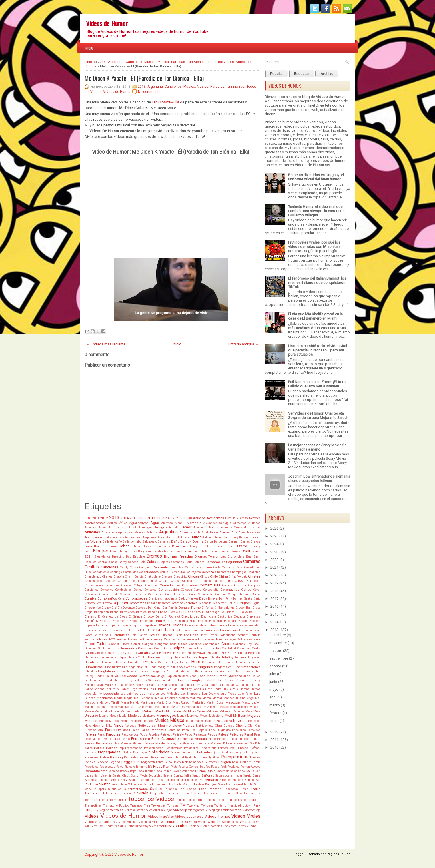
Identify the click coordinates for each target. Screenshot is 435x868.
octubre (276, 651)
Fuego (221, 639)
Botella (203, 551)
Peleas (223, 734)
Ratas (134, 757)
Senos (196, 776)
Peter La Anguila (194, 739)
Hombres (91, 662)
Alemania (194, 523)
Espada (90, 625)
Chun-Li (164, 581)
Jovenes (235, 676)
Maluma (195, 698)
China (223, 576)
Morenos (193, 716)
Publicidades (158, 752)
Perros (136, 739)
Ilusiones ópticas (185, 667)
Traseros (136, 806)
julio (273, 674)
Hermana (241, 653)
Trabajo (255, 800)
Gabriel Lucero (119, 644)
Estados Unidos (170, 625)
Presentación (134, 748)
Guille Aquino (126, 653)
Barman (234, 542)
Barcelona (221, 542)
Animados (252, 527)
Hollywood (254, 657)
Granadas (244, 648)
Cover (257, 590)
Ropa (133, 771)
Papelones (239, 730)
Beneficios (180, 546)
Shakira (134, 780)
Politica (112, 748)
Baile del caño (112, 542)
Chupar (176, 581)
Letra (182, 689)
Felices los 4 (102, 635)
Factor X (149, 630)
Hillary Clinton (137, 657)
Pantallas (174, 730)
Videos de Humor (107, 23)
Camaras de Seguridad (224, 562)
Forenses (243, 635)
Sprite (178, 784)
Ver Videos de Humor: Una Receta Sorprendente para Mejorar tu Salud (317, 415)
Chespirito (180, 577)
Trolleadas (158, 806)
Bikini (230, 546)
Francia (121, 639)
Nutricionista (205, 726)
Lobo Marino (93, 694)
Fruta (181, 639)
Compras (254, 585)
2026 (274, 528)
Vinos (122, 822)
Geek (257, 644)
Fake (179, 630)
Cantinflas (176, 567)
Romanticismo (96, 771)
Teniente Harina (179, 793)
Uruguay (91, 810)
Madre (118, 698)
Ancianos (216, 527)
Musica (150, 62)
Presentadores (154, 748)
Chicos (205, 577)
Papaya (203, 730)
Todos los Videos (221, 62)
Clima (229, 581)
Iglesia (168, 667)
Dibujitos (244, 603)
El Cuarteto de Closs (113, 617)
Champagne (238, 572)
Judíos (101, 680)
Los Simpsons (191, 694)
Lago (225, 685)
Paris (101, 735)
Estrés (212, 625)
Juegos (130, 680)
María (125, 703)
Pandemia (158, 730)
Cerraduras (178, 572)
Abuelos (199, 518)
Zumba (252, 826)
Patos (189, 735)
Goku (158, 648)
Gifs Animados (125, 648)
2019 (274, 583)
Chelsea (167, 577)
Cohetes (126, 585)
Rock (224, 767)
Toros (221, 800)
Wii (258, 822)
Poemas (216, 743)
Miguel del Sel (177, 711)
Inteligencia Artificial (164, 671)
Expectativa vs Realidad (244, 625)
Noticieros (174, 726)
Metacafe (226, 707)
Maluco (184, 698)
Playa (150, 743)
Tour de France (237, 800)
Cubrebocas (206, 594)
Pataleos (166, 735)
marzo (275, 705)
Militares (213, 711)
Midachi (148, 711)
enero (274, 721)
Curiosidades (136, 598)
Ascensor (92, 537)
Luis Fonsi (245, 694)
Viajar (168, 810)
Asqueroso (150, 537)
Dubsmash (101, 612)
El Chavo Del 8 (246, 612)
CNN (248, 581)
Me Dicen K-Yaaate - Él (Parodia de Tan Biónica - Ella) (144, 78)
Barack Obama (192, 541)
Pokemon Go (245, 743)
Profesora (91, 752)
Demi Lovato (104, 603)
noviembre (278, 643)
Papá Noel (189, 730)
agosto (275, 666)
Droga (89, 612)
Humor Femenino (248, 662)
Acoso (244, 518)
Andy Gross (234, 527)
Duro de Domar (146, 612)
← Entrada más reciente (106, 344)
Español (114, 625)
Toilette (181, 800)
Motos (204, 716)
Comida (240, 585)
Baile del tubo (132, 542)
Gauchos (239, 644)
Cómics (227, 585)
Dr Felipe (207, 608)
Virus (156, 822)
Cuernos (221, 594)
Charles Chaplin (113, 577)
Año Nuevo (109, 532)
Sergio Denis (252, 776)
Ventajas (117, 810)
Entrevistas (165, 621)
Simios (249, 780)
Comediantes (170, 585)
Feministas (121, 635)
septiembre (279, 658)
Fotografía (91, 639)
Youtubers (181, 826)
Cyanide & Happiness (163, 599)
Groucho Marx (104, 653)
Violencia (145, 822)
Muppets (137, 721)
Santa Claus (122, 776)
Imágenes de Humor (228, 667)
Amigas (147, 527)
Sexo (115, 780)
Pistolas (114, 743)
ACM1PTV (232, 518)
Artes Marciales (249, 532)
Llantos (255, 689)
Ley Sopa (193, 689)
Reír (185, 762)
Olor (251, 726)
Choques (110, 581)
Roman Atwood (251, 767)
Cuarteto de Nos (176, 594)
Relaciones (196, 762)
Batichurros (110, 546)
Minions (239, 711)
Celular (165, 572)
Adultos (113, 523)
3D (190, 518)
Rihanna (142, 767)
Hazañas (214, 653)
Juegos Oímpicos (149, 680)
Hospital (134, 662)
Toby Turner (118, 800)
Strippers (100, 789)
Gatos (226, 644)
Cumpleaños (107, 598)
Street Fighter (245, 784)
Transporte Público (116, 806)
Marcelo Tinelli (110, 703)
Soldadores (136, 784)
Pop (121, 748)
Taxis (245, 789)
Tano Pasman (210, 789)
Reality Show (211, 757)
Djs (120, 608)
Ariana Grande (190, 532)
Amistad (175, 527)
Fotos (103, 639)
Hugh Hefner (180, 662)
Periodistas (111, 739)
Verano (142, 810)
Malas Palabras (166, 698)
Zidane (195, 826)
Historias (180, 657)
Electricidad (190, 616)
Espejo (126, 625)
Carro (208, 567)
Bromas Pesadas (178, 556)
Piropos (90, 743)
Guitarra (144, 653)
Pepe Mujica (93, 739)
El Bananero (191, 612)
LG (202, 689)
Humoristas (94, 667)
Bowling (214, 551)
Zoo (225, 826)
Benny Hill (196, 546)
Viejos (89, 822)
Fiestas (154, 635)
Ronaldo (114, 771)
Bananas (164, 542)
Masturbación (251, 703)
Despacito (205, 603)
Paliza (145, 730)
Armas (225, 532)
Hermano (254, 653)
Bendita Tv (163, 546)
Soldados (150, 784)
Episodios (181, 621)
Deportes (120, 603)
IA (105, 667)
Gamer (136, 644)
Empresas (254, 617)
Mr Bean (240, 716)
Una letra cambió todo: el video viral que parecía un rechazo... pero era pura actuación (318, 350)
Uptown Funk (251, 806)
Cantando (160, 567)
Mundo (103, 721)
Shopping (173, 780)
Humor (198, 662)
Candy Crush (129, 567)
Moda (123, 716)
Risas (158, 766)
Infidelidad (92, 671)
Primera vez (226, 748)
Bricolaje (139, 557)
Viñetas (132, 822)
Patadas (154, 735)
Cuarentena (156, 594)
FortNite (255, 635)
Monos (182, 716)
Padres (111, 730)
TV (183, 805)
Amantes (91, 527)
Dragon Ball (244, 608)
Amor (187, 527)
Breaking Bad (122, 557)
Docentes (129, 608)
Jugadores (169, 680)
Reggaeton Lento (152, 762)
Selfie (188, 776)
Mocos (114, 716)
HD (224, 653)
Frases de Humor (140, 639)
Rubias (200, 771)
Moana (104, 716)
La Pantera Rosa (167, 685)
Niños (119, 725)
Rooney (125, 771)
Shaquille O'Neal (153, 780)
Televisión (140, 793)
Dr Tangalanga (225, 608)
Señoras (208, 775)
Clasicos (218, 581)
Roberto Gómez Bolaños (194, 767)
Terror (195, 793)
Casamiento (101, 572)
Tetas (205, 793)
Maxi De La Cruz (129, 707)
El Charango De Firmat (218, 612)
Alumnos (254, 523)
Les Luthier (157, 689)
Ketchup (90, 685)
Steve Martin (227, 784)
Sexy (124, 780)
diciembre (278, 635)
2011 (96, 518)
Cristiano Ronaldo (97, 594)
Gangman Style (166, 644)
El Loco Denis (153, 617)
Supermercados (136, 789)
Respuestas (107, 767)
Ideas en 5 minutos (149, 667)
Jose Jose (189, 676)
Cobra (256, 581)
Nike (109, 726)
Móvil (228, 716)
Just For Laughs (189, 680)
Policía (99, 748)
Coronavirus (230, 590)
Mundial (91, 721)
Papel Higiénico (220, 730)
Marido (135, 703)
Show (194, 780)
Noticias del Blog (151, 726)
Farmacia (245, 630)
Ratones (145, 757)
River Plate (170, 767)
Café (142, 562)
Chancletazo (93, 577)
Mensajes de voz (197, 707)
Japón (230, 671)
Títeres (103, 800)
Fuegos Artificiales (239, 639)
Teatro (256, 789)
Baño (175, 541)
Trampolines (93, 806)
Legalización (139, 689)
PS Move (127, 752)
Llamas (244, 689)
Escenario (231, 621)
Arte (234, 532)
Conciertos (92, 590)
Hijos (123, 657)
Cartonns (228, 567)
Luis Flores (228, 694)
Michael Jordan (131, 711)
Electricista (209, 617)
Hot (145, 662)
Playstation (190, 743)
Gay (249, 644)
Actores (254, 518)
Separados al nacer (229, 776)
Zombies (216, 826)
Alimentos (240, 523)
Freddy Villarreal (165, 639)
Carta (217, 567)
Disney (106, 608)
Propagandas (109, 752)
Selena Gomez (173, 776)
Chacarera (222, 572)
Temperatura (158, 793)
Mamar (217, 698)
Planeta (126, 743)
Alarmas (167, 523)
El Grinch (136, 617)
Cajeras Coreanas (172, 562)
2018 (160, 518)
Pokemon (229, 743)
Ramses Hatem (98, 757)
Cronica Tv (139, 594)
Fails (169, 630)
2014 (125, 518)
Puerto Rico (189, 752)
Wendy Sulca (230, 822)
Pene (257, 735)
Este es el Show (196, 625)
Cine (197, 581)
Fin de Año (181, 635)
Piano (212, 739)
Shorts (185, 780)
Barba (209, 542)
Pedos (212, 734)
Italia (199, 671)
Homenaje (107, 662)
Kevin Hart (103, 685)
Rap (127, 757)
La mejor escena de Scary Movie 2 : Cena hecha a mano (317, 447)
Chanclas (254, 572)
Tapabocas (231, 789)
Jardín (240, 671)
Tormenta (209, 800)
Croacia (125, 594)
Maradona (91, 703)
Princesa (242, 748)
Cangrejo (145, 567)
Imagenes (205, 667)
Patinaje (178, 735)
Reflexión (102, 762)
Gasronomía (211, 644)
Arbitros (152, 532)
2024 (274, 544)
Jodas (120, 676)
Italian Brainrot (214, 671)
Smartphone (120, 784)
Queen (217, 752)
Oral (101, 730)
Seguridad (156, 776)
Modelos (135, 716)
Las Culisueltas (240, 685)
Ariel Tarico (210, 532)
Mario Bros (164, 703)
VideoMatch (232, 810)
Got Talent (229, 648)
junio (273, 682)
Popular (277, 74)
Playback (162, 743)
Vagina (104, 810)
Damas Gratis (243, 599)
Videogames (196, 810)
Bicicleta (220, 546)
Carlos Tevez (194, 567)
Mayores (148, 707)
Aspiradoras (133, 537)
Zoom (232, 826)
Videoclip (180, 810)
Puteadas (204, 752)
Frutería (192, 639)
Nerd (88, 726)
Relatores (211, 762)
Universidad (233, 806)
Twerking (193, 806)
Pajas (135, 730)
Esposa (137, 625)
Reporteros (92, 767)
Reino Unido (173, 762)
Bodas (133, 551)
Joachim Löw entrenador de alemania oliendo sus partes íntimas (319, 479)
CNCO (239, 581)
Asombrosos (116, 537)
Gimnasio (145, 648)
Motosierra (216, 716)
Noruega (131, 726)
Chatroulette (153, 577)
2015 (133, 518)
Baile (97, 541)
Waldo (202, 822)
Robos (215, 767)
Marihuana (148, 703)
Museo (148, 721)
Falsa (187, 630)
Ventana (130, 810)
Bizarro (241, 546)
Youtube (165, 826)
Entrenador (147, 621)
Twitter (219, 806)
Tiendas (249, 793)
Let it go (172, 689)
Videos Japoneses (189, 817)
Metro (245, 707)
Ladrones (186, 685)
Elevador (240, 617)
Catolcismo (131, 572)
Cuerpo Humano (239, 594)
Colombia (151, 585)
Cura (121, 599)
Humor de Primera (221, 662)
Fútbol (102, 644)
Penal (249, 734)
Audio (162, 537)
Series (89, 780)
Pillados (244, 739)
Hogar (202, 657)
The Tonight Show (230, 793)
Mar (258, 698)
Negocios (254, 721)
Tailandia (170, 789)
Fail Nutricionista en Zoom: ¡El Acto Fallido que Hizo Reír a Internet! (317, 384)
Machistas (105, 698)
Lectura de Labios (118, 689)
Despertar (219, 603)
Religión (225, 762)
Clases (206, 581)
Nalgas (210, 721)
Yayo (147, 826)
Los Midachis (170, 694)
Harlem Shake (186, 653)
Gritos (89, 653)
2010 (274, 747)
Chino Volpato (238, 577)
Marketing (199, 703)
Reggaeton (131, 762)
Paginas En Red (339, 854)
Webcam (214, 822)
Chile (214, 576)
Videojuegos (214, 810)
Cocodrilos (112, 585)
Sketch (105, 784)
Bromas (154, 556)
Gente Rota (105, 648)
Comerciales (210, 585)
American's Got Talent (124, 527)
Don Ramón (170, 608)
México (89, 711)
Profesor (255, 748)
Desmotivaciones (184, 603)
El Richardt (172, 617)
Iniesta (132, 671)
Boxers (236, 551)
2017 (151, 518)
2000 (88, 518)
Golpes (178, 648)
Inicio (89, 48)
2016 (142, 518)
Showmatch (209, 780)
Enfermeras (121, 621)
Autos (196, 537)
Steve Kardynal (208, 784)
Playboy (176, 743)
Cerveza (208, 572)
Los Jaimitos (129, 694)
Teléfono (109, 793)
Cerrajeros (194, 572)
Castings (116, 572)
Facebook (135, 630)
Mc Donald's (163, 707)
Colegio (139, 585)
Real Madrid (176, 757)
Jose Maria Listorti (213, 676)
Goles (167, 648)
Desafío (152, 603)
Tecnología (93, 793)
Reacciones (159, 757)
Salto (242, 771)
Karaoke (229, 680)
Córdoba (186, 590)
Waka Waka (189, 822)
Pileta (233, 739)
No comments (149, 92)
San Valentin (103, 776)
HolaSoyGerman (233, 657)
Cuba (193, 594)
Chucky (152, 581)
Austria (171, 537)
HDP (230, 653)
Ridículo (130, 767)
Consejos (150, 590)
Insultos (143, 671)
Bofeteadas (161, 551)
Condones (107, 590)
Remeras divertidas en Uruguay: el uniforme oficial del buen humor (316, 177)
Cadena (133, 562)
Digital (256, 603)
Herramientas (109, 657)
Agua (155, 523)
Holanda (214, 657)
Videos (92, 816)
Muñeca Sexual (119, 721)
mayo (274, 689)
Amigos (161, 527)
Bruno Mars (236, 557)
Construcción (169, 590)
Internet (184, 671)
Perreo (126, 739)
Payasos (200, 734)
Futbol (90, 644)
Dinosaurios (93, 608)
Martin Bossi (215, 703)
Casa (239, 567)
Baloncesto (150, 542)
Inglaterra (108, 671)
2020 (169, 518)
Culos (256, 594)
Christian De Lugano (132, 581)
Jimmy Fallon (104, 676)
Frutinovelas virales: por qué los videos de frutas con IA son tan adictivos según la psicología (314, 247)
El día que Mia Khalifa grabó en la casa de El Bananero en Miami (315, 316)
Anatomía (200, 527)
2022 (274, 560)
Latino (256, 685)
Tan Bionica (196, 62)
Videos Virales (246, 816)
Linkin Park (230, 689)
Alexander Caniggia (217, 523)
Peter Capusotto (165, 739)
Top (199, 800)
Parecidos (254, 730)
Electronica (225, 617)
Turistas (173, 806)
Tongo (191, 800)
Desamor (164, 603)
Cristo (114, 594)
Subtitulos (115, 789)
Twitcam (207, 806)
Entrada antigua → (244, 344)
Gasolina (195, 644)
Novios (189, 725)
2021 (176, 518)
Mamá (207, 698)
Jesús (250, 671)
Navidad (240, 721)
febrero (275, 713)
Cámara (199, 562)
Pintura (256, 739)
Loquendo (111, 694)
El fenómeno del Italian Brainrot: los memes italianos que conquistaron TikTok (317, 283)
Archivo (327, 74)
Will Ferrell (92, 826)
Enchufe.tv (91, 621)
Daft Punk (226, 599)
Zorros (241, 826)
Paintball (124, 730)
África (123, 523)
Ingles (121, 671)
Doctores (141, 608)
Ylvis (155, 826)
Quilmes (228, 752)
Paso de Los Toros (134, 735)
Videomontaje (251, 810)
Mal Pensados (144, 698)
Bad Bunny (231, 537)
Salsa (234, 771)
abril (273, 697)
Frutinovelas (206, 639)
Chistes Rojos (94, 581)
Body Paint (145, 551)
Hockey (192, 657)
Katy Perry (254, 680)
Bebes (124, 546)
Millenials (226, 711)
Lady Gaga (201, 685)
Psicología (140, 752)
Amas (103, 527)
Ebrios (163, 612)
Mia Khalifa (102, 711)
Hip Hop (167, 657)
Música (163, 62)
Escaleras (216, 621)
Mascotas (233, 702)
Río (150, 767)
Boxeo (226, 551)
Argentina (116, 62)
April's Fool (126, 532)
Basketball (93, 546)
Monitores (149, 716)
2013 (102, 62)
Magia (128, 698)
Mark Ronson (182, 703)
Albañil (179, 523)
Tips (94, 800)
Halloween (167, 653)
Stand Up (190, 784)
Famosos (211, 630)
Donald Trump (190, 608)
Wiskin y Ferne (124, 826)
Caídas (153, 562)
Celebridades (149, 572)
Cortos (246, 590)
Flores (204, 635)
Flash (194, 635)
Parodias (178, 62)
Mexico (255, 707)
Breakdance (102, 557)
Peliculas (236, 734)
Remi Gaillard (242, 762)
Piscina (102, 743)
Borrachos (189, 551)
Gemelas (91, 648)
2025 (184, 518)
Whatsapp (247, 822)
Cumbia (91, 598)
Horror (121, 662)
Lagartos (215, 685)
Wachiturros (170, 822)
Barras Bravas (250, 542)
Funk (257, 639)
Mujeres (254, 715)
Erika (193, 621)
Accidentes (215, 518)
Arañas (140, 532)
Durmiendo (127, 612)
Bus (249, 557)
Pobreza (204, 743)
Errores (203, 621)
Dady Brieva (208, 598)
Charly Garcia (134, 577)
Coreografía (211, 590)
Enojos (134, 621)
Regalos (115, 762)
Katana (241, 680)
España (102, 625)
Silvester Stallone (231, 780)
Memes (178, 707)
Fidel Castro (139, 635)
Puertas (175, 752)
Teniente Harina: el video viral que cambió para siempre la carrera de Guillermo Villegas (316, 211)
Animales (92, 532)
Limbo (217, 689)
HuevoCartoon (159, 662)
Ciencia (187, 581)
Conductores (123, 590)
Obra (218, 726)
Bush (257, 557)
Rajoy (238, 752)
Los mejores (149, 694)
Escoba (244, 621)
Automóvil (184, 537)
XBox (139, 826)
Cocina (99, 585)
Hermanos (92, 657)
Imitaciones (251, 667)
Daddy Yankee (188, 599)
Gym (155, 653)
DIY (114, 608)
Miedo (160, 711)
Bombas (175, 551)
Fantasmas (229, 630)
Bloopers (102, 551)
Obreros (229, 726)
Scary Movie (139, 776)
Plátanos (138, 743)
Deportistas (138, 603)
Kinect (137, 685)
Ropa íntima (163, 771)
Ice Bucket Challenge (121, 667)
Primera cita (208, 748)
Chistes (254, 576)
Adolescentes (95, 523)
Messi (214, 707)
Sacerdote (223, 771)
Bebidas (136, 546)
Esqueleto (149, 625)
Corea (198, 590)
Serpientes (102, 780)
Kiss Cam (148, 685)
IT (192, 671)
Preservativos (174, 748)
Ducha (114, 612)
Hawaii (202, 653)
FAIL (160, 630)
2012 (104, 518)
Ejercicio (174, 612)
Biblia (208, 546)
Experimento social (97, 630)
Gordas (215, 648)
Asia (103, 537)
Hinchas (154, 657)
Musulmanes (195, 721)
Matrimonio (109, 707)
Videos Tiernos (217, 816)
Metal (236, 707)
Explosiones (120, 630)
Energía (106, 621)
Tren (147, 806)
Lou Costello (210, 694)
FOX (112, 639)
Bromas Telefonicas (210, 556)
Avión (219, 537)
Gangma (148, 644)
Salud (250, 771)
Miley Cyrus (197, 711)
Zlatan (205, 826)
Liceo (209, 689)
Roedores (234, 767)
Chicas (194, 576)
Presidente (191, 748)
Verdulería (156, 810)
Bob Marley (120, 551)
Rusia (211, 771)
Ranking (116, 757)
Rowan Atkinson (183, 771)
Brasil (246, 551)
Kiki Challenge (122, 685)
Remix (256, 762)
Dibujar (231, 603)
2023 (274, 552)
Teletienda (124, 793)
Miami (115, 711)
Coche (89, 585)
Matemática (92, 707)
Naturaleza (224, 721)
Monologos (166, 715)
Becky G (149, 546)
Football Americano (222, 635)
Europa (222, 625)
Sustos (156, 789)
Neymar (99, 726)
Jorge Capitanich (169, 676)
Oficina (241, 726)
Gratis (256, 648)
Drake (256, 608)
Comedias (190, 585)
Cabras (103, 562)
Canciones (134, 62)
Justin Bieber (213, 680)
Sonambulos (165, 784)
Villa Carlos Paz (106, 822)
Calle (189, 562)
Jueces (119, 680)
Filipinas (167, 635)
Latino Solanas (95, 689)
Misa (249, 711)
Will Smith (107, 826)
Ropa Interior (146, 771)
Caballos (91, 562)
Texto (213, 793)
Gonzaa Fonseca (197, 648)
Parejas (91, 734)
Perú (147, 739)
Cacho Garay (118, 562)
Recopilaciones (236, 757)
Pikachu (223, 739)
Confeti (138, 590)
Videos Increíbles (161, 817)
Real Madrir (193, 757)
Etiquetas (302, 74)
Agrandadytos (139, 523)
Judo (110, 680)
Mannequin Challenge (239, 698)
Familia (198, 630)
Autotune (208, 537)
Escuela (255, 621)
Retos (120, 767)
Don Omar (155, 608)
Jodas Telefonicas (141, 676)
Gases (183, 644)
